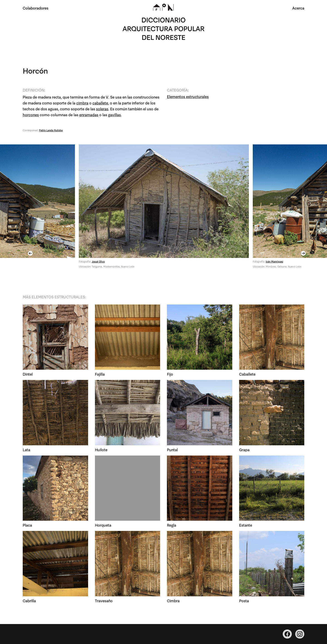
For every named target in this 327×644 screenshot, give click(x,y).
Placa (27, 526)
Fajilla (100, 375)
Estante (246, 526)
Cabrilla (29, 601)
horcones (31, 115)
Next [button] (304, 254)
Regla (172, 526)
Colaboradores (36, 8)
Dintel (28, 375)
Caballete (247, 375)
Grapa (244, 450)
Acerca (298, 8)
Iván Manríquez (274, 262)
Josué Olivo (98, 262)
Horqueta (103, 526)
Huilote (101, 450)
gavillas (114, 115)
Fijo (170, 375)
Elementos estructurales (188, 97)
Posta (244, 601)
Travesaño (104, 601)
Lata (26, 450)
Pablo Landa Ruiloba (51, 131)
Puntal (172, 450)
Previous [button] (31, 254)
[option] (164, 209)
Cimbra (173, 601)
